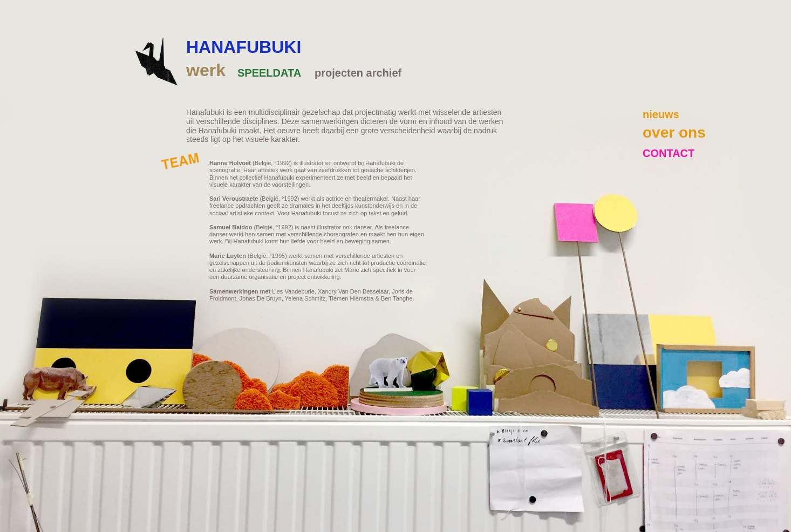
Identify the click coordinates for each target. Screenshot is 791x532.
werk (206, 70)
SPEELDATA (269, 73)
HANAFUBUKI (244, 47)
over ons (674, 132)
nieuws (661, 114)
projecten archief (358, 73)
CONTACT (669, 153)
